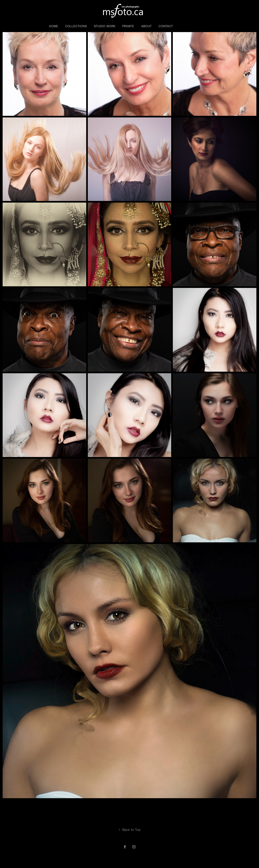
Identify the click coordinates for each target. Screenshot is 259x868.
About (146, 26)
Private (128, 26)
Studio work (105, 26)
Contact (166, 26)
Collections (76, 26)
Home (54, 26)
